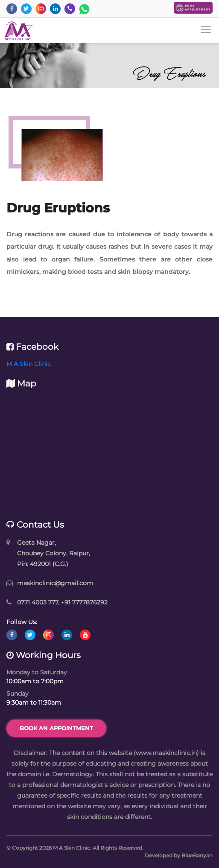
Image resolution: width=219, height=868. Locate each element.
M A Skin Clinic (29, 364)
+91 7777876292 (84, 602)
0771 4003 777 (38, 602)
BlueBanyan (197, 855)
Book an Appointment (56, 728)
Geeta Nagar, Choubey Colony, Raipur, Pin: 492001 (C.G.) (54, 553)
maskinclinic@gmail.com (55, 583)
